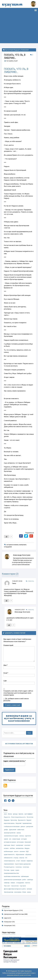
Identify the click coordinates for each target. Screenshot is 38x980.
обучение (28, 854)
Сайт (5, 681)
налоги (16, 851)
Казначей (28, 842)
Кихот (13, 845)
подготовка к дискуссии (23, 864)
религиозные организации (13, 880)
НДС (27, 851)
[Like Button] (6, 537)
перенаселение (9, 864)
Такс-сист (7, 886)
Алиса (10, 814)
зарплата (28, 836)
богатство (30, 817)
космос (6, 848)
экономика (18, 892)
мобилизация (8, 851)
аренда (15, 814)
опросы (22, 858)
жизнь (19, 833)
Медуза (27, 848)
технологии (15, 886)
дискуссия (30, 826)
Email (6, 673)
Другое (7, 918)
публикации (25, 876)
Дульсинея (13, 830)
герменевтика (27, 823)
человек (29, 889)
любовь (12, 848)
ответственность (10, 861)
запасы (22, 836)
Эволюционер (9, 892)
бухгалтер (14, 820)
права (12, 870)
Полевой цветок (9, 867)
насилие (22, 851)
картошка (7, 845)
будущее (7, 820)
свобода (30, 880)
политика (19, 867)
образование (20, 854)
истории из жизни (12, 545)
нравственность (9, 854)
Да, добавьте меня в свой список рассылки (16, 700)
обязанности (8, 858)
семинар (7, 883)
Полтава (7, 870)
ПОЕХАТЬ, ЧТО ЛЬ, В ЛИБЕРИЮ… (16, 71)
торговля (23, 886)
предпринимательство (11, 873)
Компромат (25, 50)
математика (20, 848)
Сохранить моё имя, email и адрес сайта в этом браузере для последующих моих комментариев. (18, 693)
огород (16, 858)
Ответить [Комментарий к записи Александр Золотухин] (31, 610)
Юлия (24, 892)
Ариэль (21, 814)
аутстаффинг (29, 814)
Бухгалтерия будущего (13, 50)
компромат (23, 545)
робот (24, 880)
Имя (6, 665)
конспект (27, 845)
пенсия (23, 861)
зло (10, 839)
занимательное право (11, 836)
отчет (18, 861)
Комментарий (8, 645)
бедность (7, 817)
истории (24, 839)
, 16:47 (11, 61)
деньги (23, 826)
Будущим (12, 5)
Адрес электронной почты (15, 761)
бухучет (29, 820)
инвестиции (16, 839)
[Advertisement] (19, 30)
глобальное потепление (12, 826)
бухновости (22, 820)
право (17, 870)
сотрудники (8, 547)
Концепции (8, 925)
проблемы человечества (12, 876)
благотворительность (18, 817)
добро (6, 830)
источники (20, 842)
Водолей (19, 823)
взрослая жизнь (9, 823)
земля (6, 839)
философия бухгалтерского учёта (15, 889)
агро (5, 814)
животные (21, 830)
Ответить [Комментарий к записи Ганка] (31, 581)
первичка (30, 861)
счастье (27, 883)
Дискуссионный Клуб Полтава (14, 914)
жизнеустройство (10, 833)
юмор (29, 892)
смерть (13, 883)
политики (26, 867)
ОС (26, 858)
